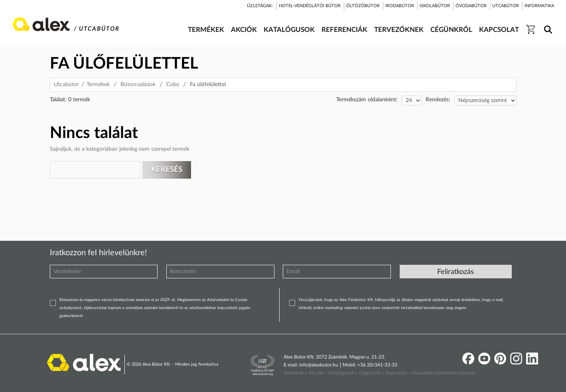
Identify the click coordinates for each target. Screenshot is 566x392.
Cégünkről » (372, 373)
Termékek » (295, 373)
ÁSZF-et (168, 300)
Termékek (98, 85)
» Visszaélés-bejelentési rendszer (442, 373)
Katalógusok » (343, 373)
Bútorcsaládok (138, 85)
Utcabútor (66, 85)
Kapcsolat (396, 373)
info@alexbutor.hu (319, 365)
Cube (173, 85)
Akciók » (318, 373)
